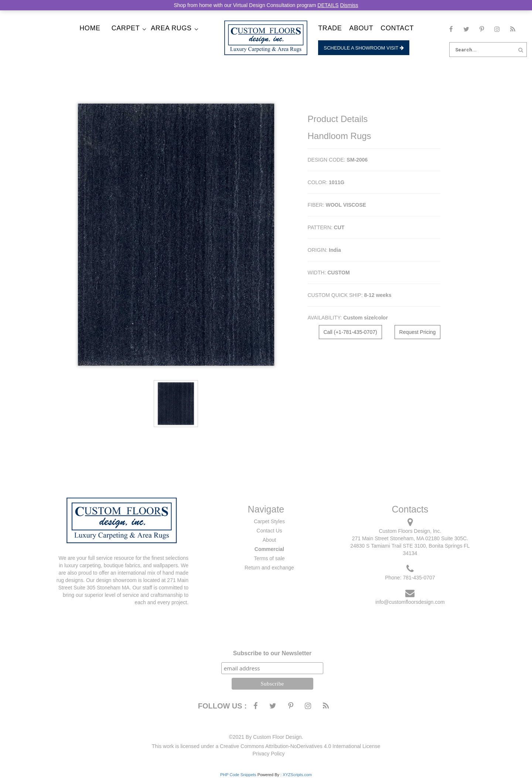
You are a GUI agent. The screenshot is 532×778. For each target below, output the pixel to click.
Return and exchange (269, 568)
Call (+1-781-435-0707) (350, 332)
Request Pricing (418, 332)
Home (90, 28)
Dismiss (349, 5)
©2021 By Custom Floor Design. (266, 737)
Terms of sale (269, 558)
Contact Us (269, 531)
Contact (397, 28)
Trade (330, 28)
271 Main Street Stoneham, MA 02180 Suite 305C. (410, 538)
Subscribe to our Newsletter (272, 653)
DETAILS (328, 5)
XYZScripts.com (297, 775)
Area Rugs (171, 28)
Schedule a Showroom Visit (364, 48)
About (361, 28)
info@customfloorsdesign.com (410, 602)
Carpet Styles (269, 521)
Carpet (126, 28)
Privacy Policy (268, 754)
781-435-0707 (419, 578)
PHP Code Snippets (238, 775)
